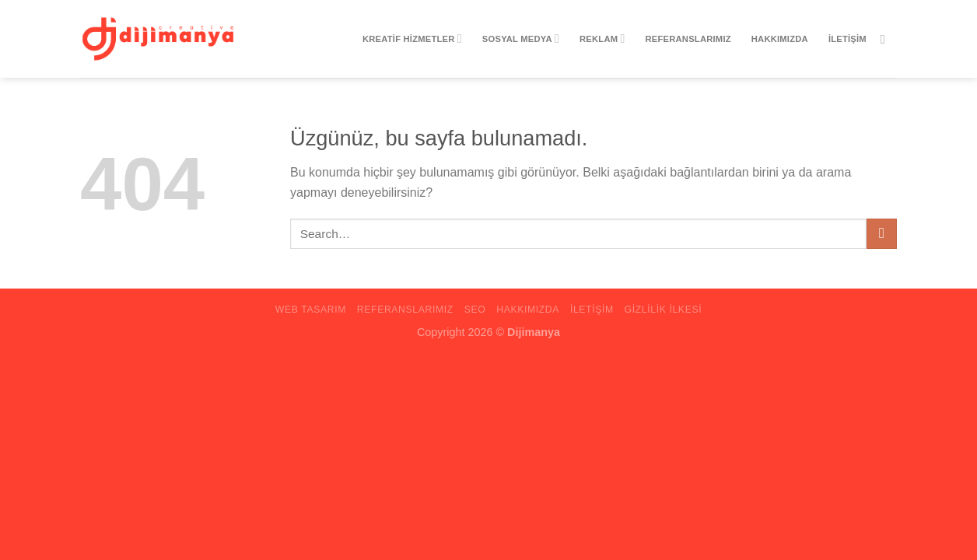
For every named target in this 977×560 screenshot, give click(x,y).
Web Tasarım (311, 310)
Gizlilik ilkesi (664, 310)
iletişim (847, 39)
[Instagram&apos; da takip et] (887, 39)
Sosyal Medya (521, 38)
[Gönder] (882, 234)
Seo (475, 310)
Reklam (602, 38)
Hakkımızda (780, 39)
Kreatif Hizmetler (412, 38)
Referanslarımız (688, 39)
